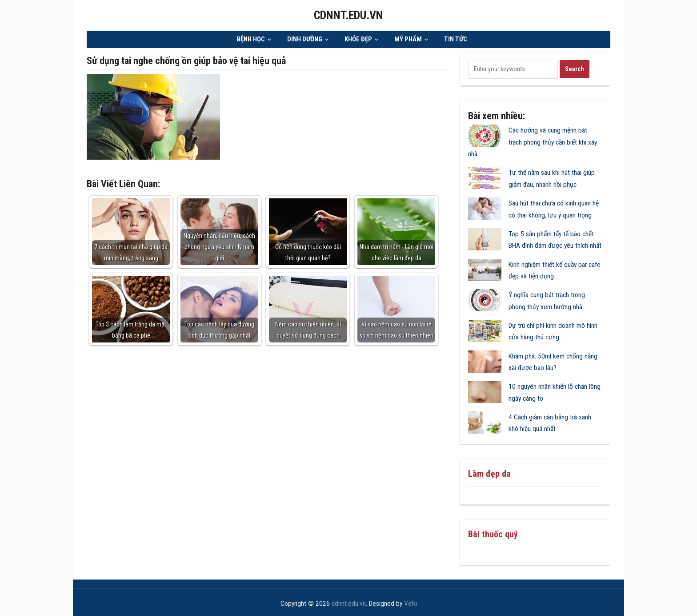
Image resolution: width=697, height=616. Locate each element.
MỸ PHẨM (408, 39)
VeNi (411, 603)
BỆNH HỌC (251, 39)
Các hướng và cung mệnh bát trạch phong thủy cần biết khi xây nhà (533, 142)
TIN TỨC (456, 39)
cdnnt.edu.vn (348, 15)
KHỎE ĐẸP (358, 39)
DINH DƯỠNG (305, 39)
